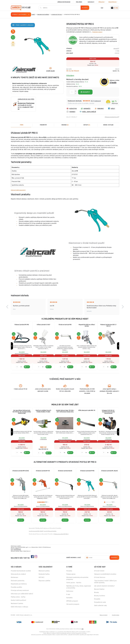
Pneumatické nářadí (43, 15)
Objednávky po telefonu (19, 591)
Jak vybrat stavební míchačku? (104, 593)
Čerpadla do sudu (100, 609)
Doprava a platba (44, 588)
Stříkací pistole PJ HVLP (43, 325)
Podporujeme (71, 581)
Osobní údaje (115, 622)
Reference (70, 598)
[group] (22, 348)
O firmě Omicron (100, 585)
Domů (33, 15)
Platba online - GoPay (18, 604)
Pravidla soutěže (16, 594)
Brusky (97, 600)
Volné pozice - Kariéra (74, 590)
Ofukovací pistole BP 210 (43, 478)
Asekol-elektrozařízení (18, 607)
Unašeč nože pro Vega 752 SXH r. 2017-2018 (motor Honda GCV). (65, 415)
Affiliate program (72, 608)
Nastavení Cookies (17, 611)
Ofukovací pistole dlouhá (65, 478)
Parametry (43, 125)
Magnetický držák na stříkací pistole (87, 326)
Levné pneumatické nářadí (36, 538)
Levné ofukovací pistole (50, 538)
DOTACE (42, 585)
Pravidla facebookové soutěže (21, 578)
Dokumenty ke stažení (18, 581)
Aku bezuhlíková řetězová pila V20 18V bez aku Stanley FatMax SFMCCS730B (22, 416)
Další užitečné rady (100, 613)
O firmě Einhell (99, 578)
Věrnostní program (64, 2)
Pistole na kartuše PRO (65, 325)
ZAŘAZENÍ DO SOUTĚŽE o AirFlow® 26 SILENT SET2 (26, 103)
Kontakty (91, 2)
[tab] (65, 125)
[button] (7, 307)
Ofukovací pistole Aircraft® (111, 117)
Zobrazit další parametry (19, 190)
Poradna (69, 578)
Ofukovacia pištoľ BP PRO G (61, 541)
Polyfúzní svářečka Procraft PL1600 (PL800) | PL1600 (43, 415)
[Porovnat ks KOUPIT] (17, 371)
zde (82, 636)
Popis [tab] (22, 125)
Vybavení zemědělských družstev (105, 581)
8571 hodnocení (96, 101)
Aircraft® (116, 49)
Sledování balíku (44, 581)
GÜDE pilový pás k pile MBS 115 (87, 414)
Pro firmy (79, 2)
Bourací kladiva (99, 596)
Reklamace (14, 585)
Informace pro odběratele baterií (22, 601)
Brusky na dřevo (100, 603)
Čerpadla (97, 606)
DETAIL (21, 527)
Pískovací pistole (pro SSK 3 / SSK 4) (108, 326)
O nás (68, 602)
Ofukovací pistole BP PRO (87, 478)
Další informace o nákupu (19, 614)
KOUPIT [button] (27, 371)
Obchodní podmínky (18, 588)
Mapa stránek (103, 622)
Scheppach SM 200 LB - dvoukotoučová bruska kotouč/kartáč (108, 416)
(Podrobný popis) (98, 32)
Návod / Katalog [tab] (108, 125)
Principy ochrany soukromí (20, 598)
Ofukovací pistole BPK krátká (21, 478)
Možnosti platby (44, 578)
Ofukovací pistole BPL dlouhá (110, 478)
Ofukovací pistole (57, 15)
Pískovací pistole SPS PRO (22, 325)
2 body (113, 82)
